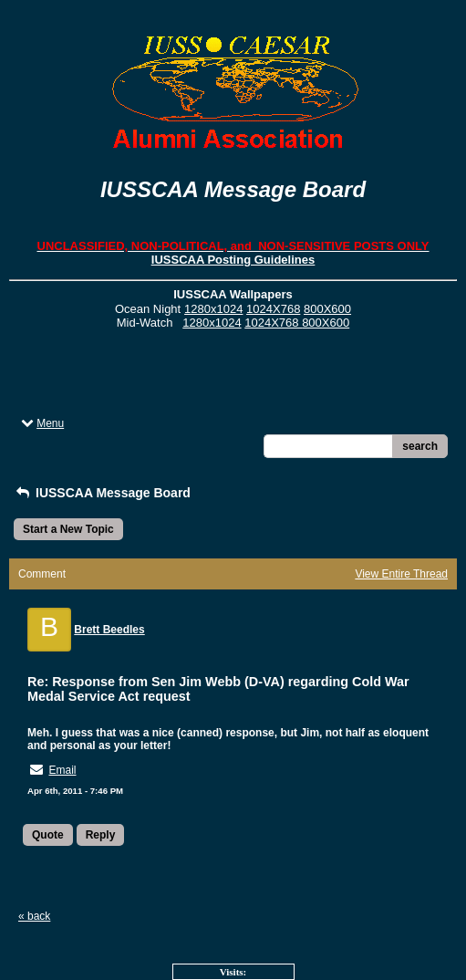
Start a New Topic (68, 529)
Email (62, 770)
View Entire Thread (401, 574)
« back (34, 916)
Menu (41, 423)
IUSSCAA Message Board (102, 493)
